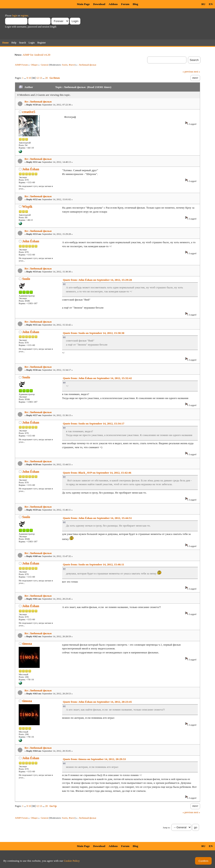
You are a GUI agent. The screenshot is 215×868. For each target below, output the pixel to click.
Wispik (27, 207)
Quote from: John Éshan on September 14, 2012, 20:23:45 (97, 702)
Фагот (72, 65)
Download (99, 4)
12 (38, 78)
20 (46, 78)
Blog (135, 4)
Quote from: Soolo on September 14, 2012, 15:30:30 (94, 333)
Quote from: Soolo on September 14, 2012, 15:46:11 (94, 564)
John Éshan (31, 169)
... (25, 78)
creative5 (29, 112)
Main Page (83, 4)
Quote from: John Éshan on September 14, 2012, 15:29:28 (97, 280)
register (24, 16)
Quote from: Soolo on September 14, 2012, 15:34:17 (94, 423)
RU (203, 4)
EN (211, 4)
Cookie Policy (72, 861)
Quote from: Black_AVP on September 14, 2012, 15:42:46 (97, 473)
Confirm (203, 861)
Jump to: (167, 828)
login (15, 16)
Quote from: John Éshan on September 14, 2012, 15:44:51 (97, 518)
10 (30, 78)
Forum (125, 4)
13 (41, 78)
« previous (188, 72)
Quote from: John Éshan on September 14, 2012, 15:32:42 (97, 378)
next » (197, 72)
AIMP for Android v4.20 (36, 55)
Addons (113, 4)
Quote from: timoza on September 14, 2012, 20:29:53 (94, 759)
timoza (27, 644)
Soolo (65, 65)
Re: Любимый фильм (38, 102)
